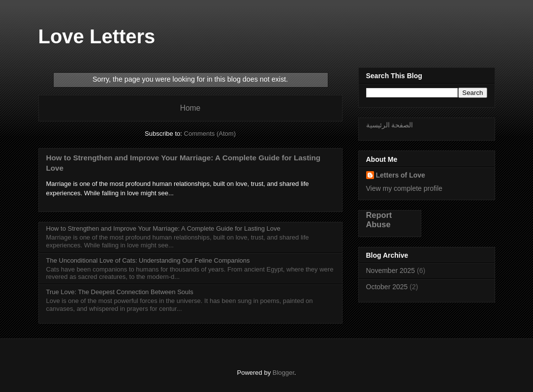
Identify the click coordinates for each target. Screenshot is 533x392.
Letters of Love (401, 175)
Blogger (283, 373)
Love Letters (97, 36)
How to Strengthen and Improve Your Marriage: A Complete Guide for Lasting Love (163, 228)
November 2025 (391, 271)
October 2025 (387, 287)
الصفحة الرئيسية (390, 125)
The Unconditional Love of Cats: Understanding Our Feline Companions (148, 260)
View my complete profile (404, 188)
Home (190, 108)
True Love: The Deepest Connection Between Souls (120, 292)
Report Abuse (379, 220)
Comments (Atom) (210, 134)
